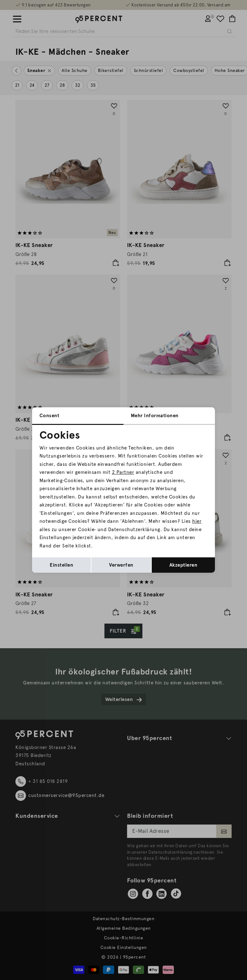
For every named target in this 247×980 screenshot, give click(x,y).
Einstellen (61, 565)
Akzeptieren (183, 565)
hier (197, 521)
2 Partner (123, 472)
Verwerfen (121, 565)
